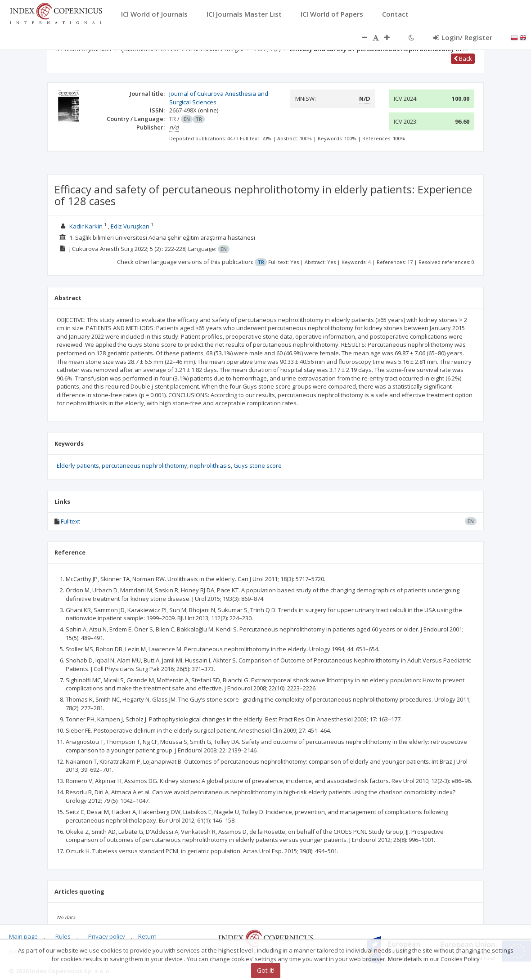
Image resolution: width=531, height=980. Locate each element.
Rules (63, 936)
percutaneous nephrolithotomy (144, 465)
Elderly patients (78, 465)
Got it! (266, 970)
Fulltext (70, 521)
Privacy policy (107, 936)
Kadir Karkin (86, 226)
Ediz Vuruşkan (130, 226)
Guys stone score (258, 465)
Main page (23, 936)
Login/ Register (463, 37)
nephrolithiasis (210, 465)
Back (463, 58)
